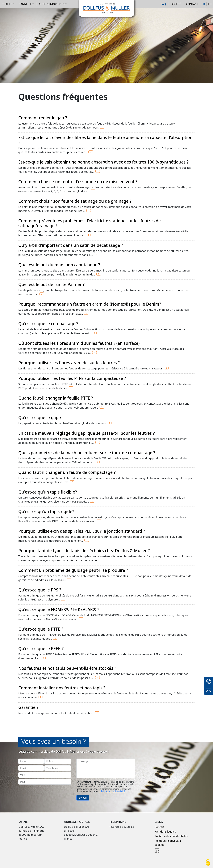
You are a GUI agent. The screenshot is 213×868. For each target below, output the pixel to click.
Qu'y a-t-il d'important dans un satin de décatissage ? (71, 245)
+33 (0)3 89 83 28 (209, 681)
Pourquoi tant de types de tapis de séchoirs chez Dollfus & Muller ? (84, 551)
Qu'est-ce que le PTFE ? (41, 629)
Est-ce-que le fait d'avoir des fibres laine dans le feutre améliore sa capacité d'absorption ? (105, 140)
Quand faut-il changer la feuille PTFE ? (56, 398)
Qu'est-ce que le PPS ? (40, 590)
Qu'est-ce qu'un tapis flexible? (48, 492)
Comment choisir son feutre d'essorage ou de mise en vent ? (78, 182)
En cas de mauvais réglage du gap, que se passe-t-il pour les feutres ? (87, 433)
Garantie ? (28, 707)
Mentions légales (165, 832)
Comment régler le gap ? (43, 118)
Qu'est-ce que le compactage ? (48, 324)
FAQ (163, 4)
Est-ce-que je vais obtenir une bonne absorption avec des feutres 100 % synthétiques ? (103, 162)
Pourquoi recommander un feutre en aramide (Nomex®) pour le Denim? (90, 304)
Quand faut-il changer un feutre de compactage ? (67, 472)
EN (210, 4)
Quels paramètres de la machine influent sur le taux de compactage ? (87, 453)
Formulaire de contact (209, 690)
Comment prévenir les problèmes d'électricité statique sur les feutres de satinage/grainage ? (90, 223)
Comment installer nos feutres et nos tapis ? (62, 688)
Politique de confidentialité (171, 836)
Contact (192, 4)
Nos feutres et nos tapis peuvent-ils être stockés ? (67, 668)
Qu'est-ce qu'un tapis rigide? (46, 511)
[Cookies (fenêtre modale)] (208, 863)
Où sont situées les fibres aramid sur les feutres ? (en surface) (79, 343)
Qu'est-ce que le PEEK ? (41, 648)
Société (176, 4)
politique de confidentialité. (112, 791)
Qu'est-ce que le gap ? (40, 417)
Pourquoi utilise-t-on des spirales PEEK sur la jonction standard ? (82, 531)
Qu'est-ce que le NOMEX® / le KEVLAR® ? (59, 609)
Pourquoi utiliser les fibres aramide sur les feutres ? (69, 363)
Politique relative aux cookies (168, 843)
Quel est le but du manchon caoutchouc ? (59, 265)
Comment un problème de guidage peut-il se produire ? (73, 570)
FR (203, 4)
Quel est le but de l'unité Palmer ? (51, 284)
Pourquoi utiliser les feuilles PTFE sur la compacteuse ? (72, 378)
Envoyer (83, 798)
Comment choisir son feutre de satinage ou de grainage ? (75, 201)
